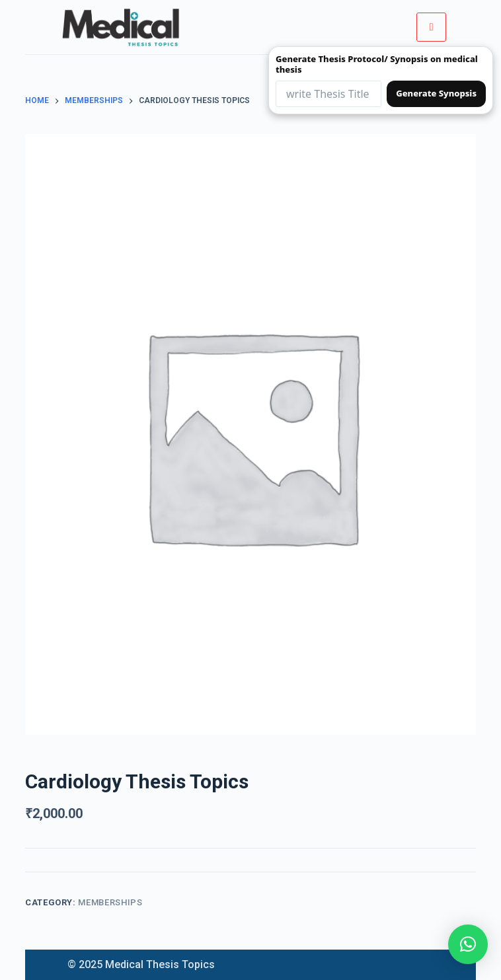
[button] (468, 944)
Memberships (110, 902)
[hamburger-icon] (431, 27)
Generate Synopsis (436, 93)
